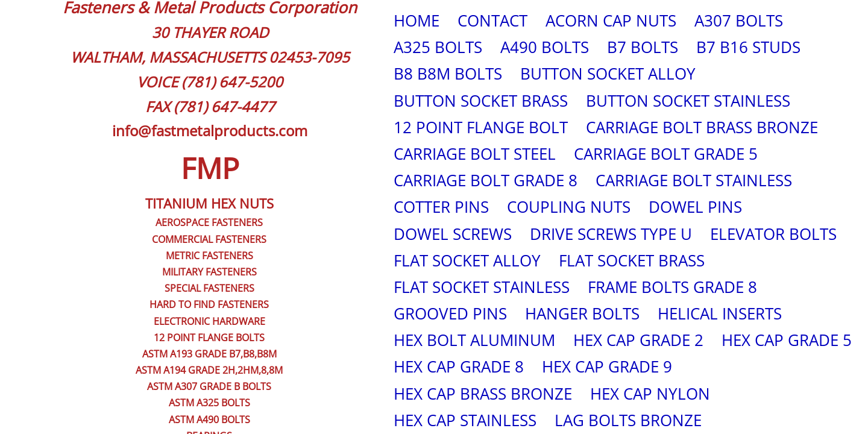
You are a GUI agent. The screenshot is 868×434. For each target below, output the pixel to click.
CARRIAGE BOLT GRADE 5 (666, 154)
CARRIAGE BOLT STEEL (475, 154)
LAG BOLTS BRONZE (628, 420)
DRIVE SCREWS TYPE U (611, 234)
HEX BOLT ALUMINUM (474, 340)
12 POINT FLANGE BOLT (481, 127)
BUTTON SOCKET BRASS (481, 101)
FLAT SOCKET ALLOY (467, 260)
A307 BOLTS (739, 20)
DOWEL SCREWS (453, 234)
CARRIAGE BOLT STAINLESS (694, 180)
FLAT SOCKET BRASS (632, 260)
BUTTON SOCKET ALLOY (608, 74)
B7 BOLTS (643, 47)
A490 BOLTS (545, 47)
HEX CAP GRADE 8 (459, 366)
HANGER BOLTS (582, 313)
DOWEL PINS (695, 207)
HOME (417, 20)
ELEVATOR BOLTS (773, 234)
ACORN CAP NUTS (611, 20)
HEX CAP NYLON (650, 394)
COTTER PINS (441, 207)
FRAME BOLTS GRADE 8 (672, 287)
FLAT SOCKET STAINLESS (482, 287)
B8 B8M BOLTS (448, 74)
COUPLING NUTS (569, 207)
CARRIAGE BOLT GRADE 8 (486, 180)
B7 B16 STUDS (748, 47)
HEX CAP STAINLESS (465, 420)
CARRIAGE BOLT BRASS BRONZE (702, 127)
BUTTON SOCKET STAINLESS (688, 101)
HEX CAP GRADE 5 (787, 340)
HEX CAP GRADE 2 (638, 340)
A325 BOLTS (438, 47)
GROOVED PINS (450, 313)
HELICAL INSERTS (720, 313)
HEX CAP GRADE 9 (607, 366)
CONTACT (492, 20)
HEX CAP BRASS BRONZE (483, 394)
